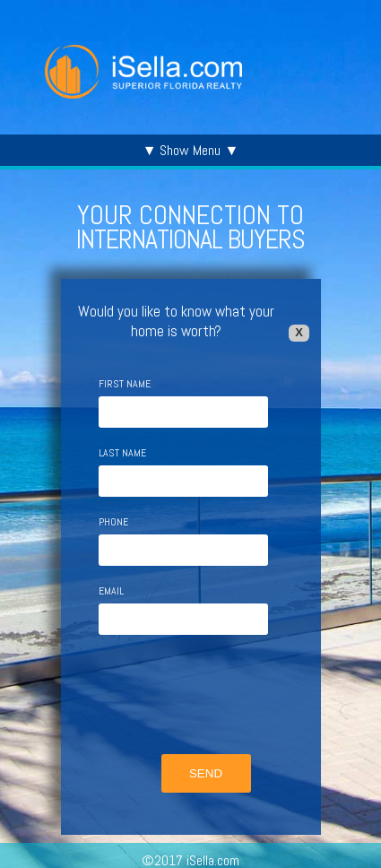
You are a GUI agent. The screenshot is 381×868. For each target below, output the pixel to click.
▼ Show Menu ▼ (191, 150)
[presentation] (197, 697)
